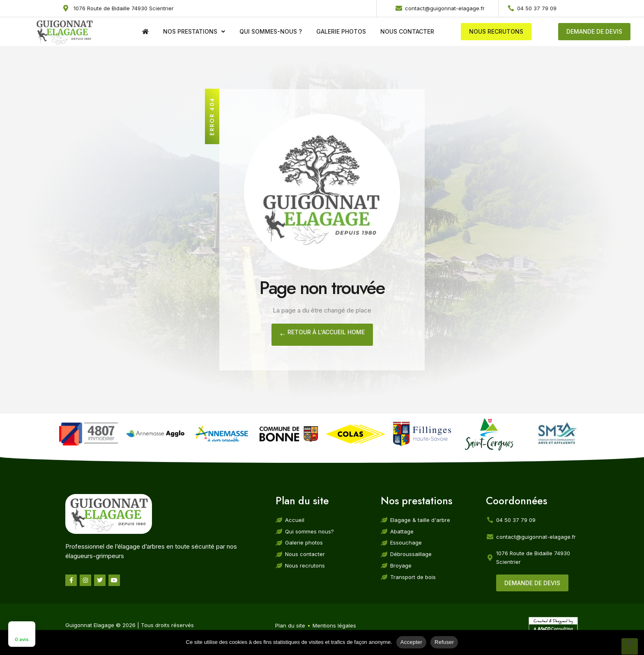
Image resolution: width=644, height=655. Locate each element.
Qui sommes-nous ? (271, 31)
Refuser (444, 642)
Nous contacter (407, 31)
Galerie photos (341, 31)
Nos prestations (194, 32)
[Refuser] (630, 646)
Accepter (411, 642)
